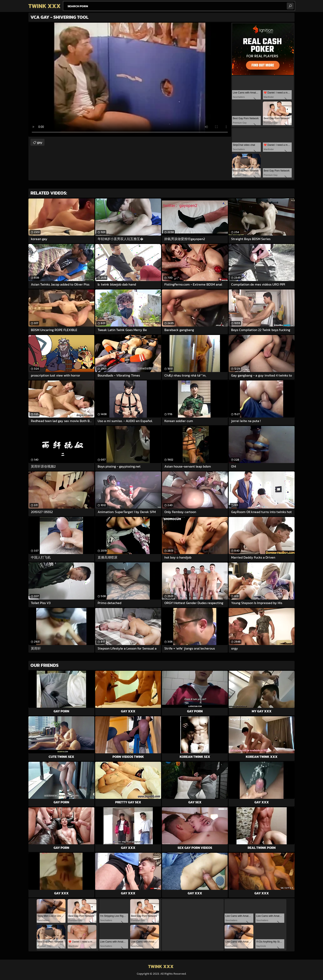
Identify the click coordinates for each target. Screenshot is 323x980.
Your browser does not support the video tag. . (130, 80)
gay (40, 142)
